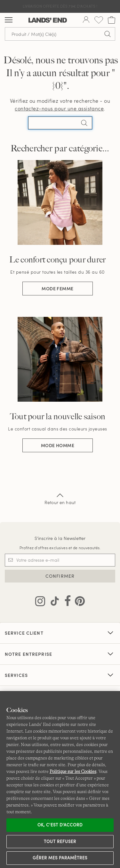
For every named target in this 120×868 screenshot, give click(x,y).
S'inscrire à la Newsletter (60, 538)
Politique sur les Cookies (73, 771)
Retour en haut (60, 498)
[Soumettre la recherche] (108, 34)
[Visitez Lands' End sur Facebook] (66, 602)
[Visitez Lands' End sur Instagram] (40, 602)
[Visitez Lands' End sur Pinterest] (78, 602)
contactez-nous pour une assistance (59, 108)
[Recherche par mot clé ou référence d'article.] (60, 34)
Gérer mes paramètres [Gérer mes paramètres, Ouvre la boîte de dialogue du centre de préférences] (60, 858)
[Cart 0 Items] (112, 20)
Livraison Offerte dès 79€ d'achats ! (60, 6)
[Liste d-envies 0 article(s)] (99, 20)
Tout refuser (60, 841)
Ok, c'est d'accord (60, 825)
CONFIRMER (60, 576)
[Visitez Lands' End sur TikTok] (53, 602)
